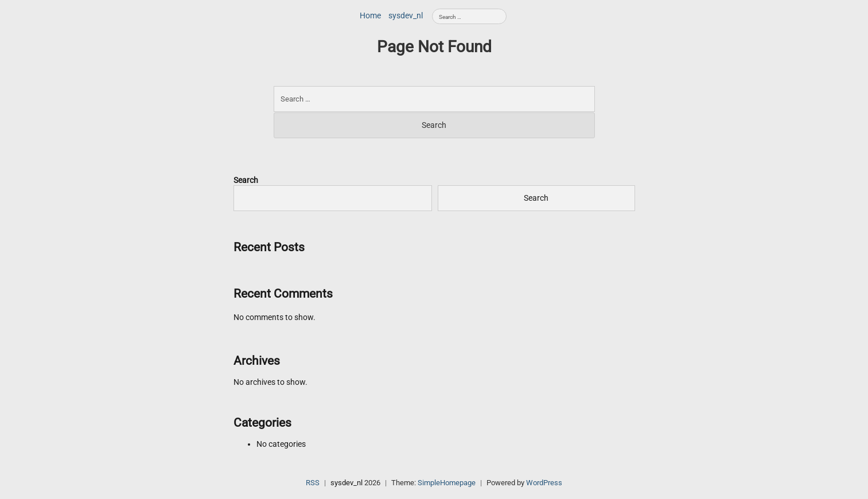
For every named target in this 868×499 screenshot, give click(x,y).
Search (246, 180)
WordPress (544, 483)
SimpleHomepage (447, 483)
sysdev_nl (406, 15)
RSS (313, 483)
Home (370, 15)
